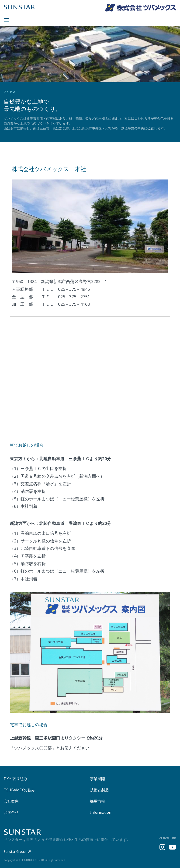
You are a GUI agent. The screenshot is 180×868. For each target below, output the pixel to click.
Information (101, 812)
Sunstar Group (17, 852)
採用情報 (97, 801)
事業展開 (97, 779)
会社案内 (11, 801)
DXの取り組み (16, 779)
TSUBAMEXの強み (19, 790)
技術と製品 (99, 790)
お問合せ (11, 812)
